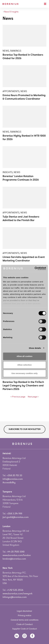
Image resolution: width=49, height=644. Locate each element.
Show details (35, 348)
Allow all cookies (24, 356)
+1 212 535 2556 (15, 590)
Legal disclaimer (24, 611)
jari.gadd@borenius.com (16, 517)
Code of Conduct (25, 624)
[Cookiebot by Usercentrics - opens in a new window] (35, 268)
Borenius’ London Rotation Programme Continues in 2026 (21, 178)
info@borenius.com (13, 479)
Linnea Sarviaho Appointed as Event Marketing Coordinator (24, 259)
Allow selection (24, 365)
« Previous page (18, 397)
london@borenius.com (14, 559)
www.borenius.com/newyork (18, 593)
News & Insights (11, 12)
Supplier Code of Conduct (25, 629)
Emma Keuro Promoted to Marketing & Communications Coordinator (24, 97)
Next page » (33, 397)
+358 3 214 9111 (14, 514)
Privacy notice (25, 615)
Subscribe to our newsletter (25, 429)
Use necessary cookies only (24, 373)
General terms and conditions (25, 620)
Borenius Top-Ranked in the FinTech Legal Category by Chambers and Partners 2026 (23, 386)
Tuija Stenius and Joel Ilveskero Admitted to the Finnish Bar (21, 218)
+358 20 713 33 (14, 475)
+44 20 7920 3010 (15, 552)
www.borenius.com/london (17, 555)
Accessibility (9, 482)
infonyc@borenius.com (15, 597)
